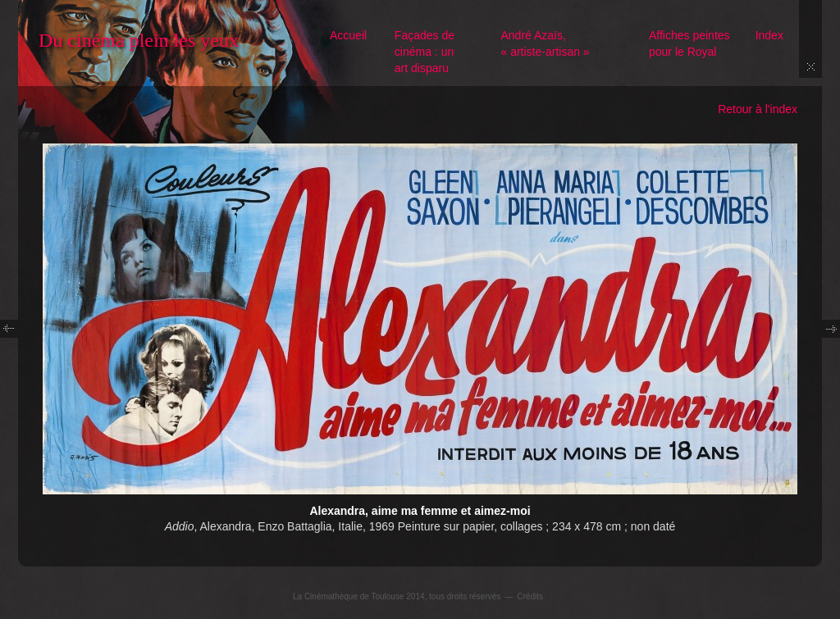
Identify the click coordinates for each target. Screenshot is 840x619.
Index (769, 35)
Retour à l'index (758, 109)
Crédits (530, 596)
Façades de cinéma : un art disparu (425, 52)
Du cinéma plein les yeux (139, 40)
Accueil (348, 35)
